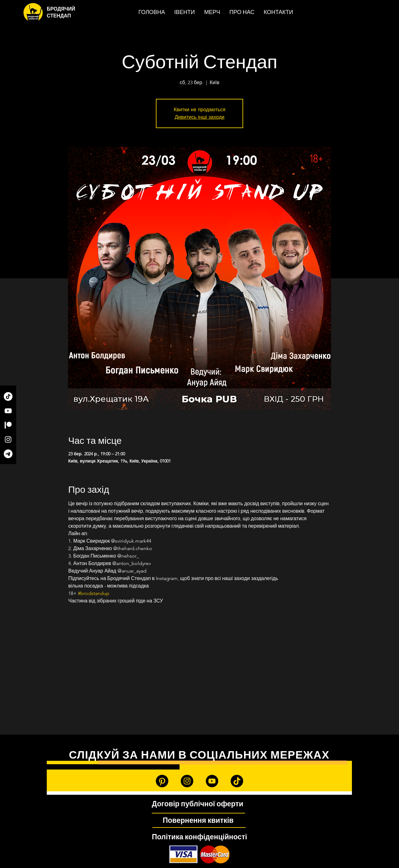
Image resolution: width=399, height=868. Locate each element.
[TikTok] (8, 396)
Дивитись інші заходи (199, 117)
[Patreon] (8, 425)
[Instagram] (8, 439)
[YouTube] (8, 411)
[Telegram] (8, 454)
